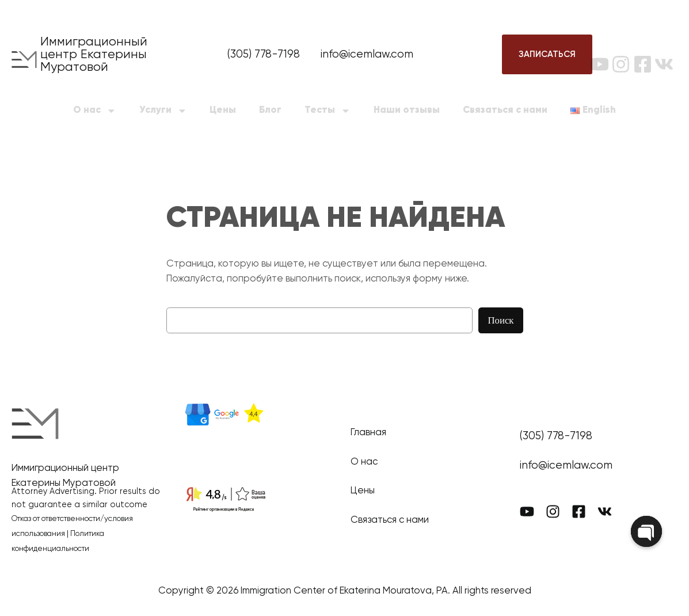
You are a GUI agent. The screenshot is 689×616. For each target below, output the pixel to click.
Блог (270, 110)
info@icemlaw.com (367, 54)
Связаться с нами (505, 110)
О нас (95, 111)
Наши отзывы (407, 110)
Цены (223, 110)
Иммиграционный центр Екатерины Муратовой (94, 55)
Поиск (500, 320)
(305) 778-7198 (264, 54)
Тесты (328, 111)
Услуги (163, 111)
